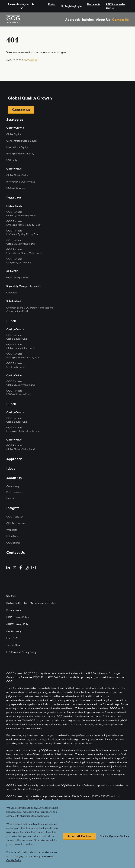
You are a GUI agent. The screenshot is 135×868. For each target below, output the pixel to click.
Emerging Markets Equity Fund (23, 225)
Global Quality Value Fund (20, 244)
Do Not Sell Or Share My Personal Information (31, 603)
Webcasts (12, 530)
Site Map (11, 596)
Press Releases (14, 492)
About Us (103, 20)
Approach (73, 20)
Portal (52, 4)
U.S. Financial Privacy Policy (21, 652)
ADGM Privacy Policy (18, 624)
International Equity (17, 147)
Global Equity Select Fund (20, 348)
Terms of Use (13, 645)
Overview (12, 293)
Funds (11, 321)
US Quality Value (16, 188)
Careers (11, 498)
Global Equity (14, 134)
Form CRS (12, 638)
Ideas (11, 469)
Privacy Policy (14, 610)
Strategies (15, 120)
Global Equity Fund (17, 339)
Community (13, 486)
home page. (31, 60)
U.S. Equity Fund (15, 367)
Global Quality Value (17, 175)
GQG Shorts (13, 543)
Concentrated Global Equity (22, 141)
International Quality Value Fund (24, 253)
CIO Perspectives (16, 523)
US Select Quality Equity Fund (23, 234)
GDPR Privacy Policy (18, 617)
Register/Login (73, 6)
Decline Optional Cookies (114, 841)
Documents (94, 4)
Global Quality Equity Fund (21, 216)
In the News (13, 536)
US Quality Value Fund (19, 394)
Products (14, 198)
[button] (21, 6)
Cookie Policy (14, 631)
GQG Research (15, 517)
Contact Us (120, 20)
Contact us (21, 110)
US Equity (12, 160)
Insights (88, 20)
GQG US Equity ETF (18, 278)
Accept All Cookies (79, 841)
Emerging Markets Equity (20, 154)
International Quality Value (21, 182)
